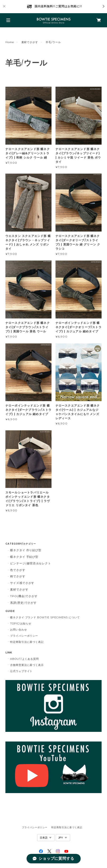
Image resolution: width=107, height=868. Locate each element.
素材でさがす (30, 42)
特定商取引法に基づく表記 (27, 642)
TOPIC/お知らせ (21, 623)
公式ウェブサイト (21, 671)
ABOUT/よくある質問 (25, 659)
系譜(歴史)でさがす (24, 603)
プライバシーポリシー (24, 636)
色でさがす (18, 570)
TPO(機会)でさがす (24, 596)
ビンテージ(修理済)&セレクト (31, 563)
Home (10, 42)
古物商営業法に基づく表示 (27, 665)
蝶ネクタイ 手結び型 (24, 557)
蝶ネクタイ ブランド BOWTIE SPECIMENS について (45, 617)
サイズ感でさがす (22, 583)
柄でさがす (18, 576)
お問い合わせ (19, 630)
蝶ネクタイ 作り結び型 (26, 550)
